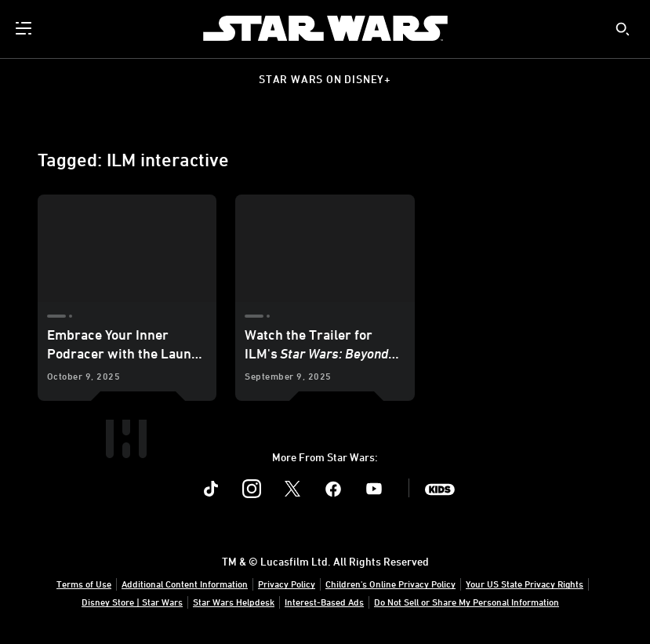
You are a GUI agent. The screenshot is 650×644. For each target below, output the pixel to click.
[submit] (623, 29)
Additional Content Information (185, 584)
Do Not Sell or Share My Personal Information (467, 602)
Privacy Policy (287, 584)
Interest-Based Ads (324, 602)
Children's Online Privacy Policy (390, 584)
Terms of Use (84, 584)
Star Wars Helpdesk (234, 602)
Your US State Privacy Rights (525, 584)
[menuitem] (25, 28)
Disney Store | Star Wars (132, 602)
